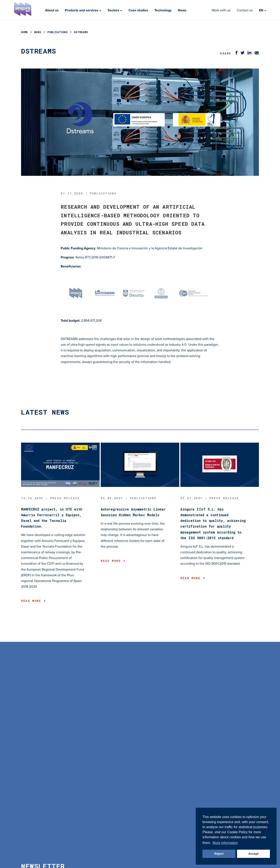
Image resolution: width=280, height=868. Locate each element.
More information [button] (225, 843)
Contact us (245, 10)
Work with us (221, 10)
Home (24, 32)
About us (52, 10)
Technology (163, 10)
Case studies (138, 10)
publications (58, 32)
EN (263, 10)
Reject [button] (219, 854)
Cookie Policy (237, 832)
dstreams (81, 32)
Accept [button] (253, 854)
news (38, 32)
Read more (33, 601)
